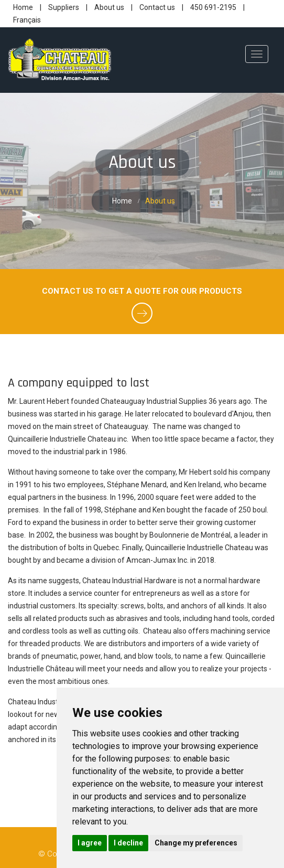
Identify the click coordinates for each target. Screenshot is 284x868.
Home (24, 7)
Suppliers (64, 7)
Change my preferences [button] (196, 843)
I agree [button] (90, 843)
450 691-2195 (213, 7)
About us (110, 7)
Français (27, 20)
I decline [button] (128, 843)
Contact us (158, 7)
